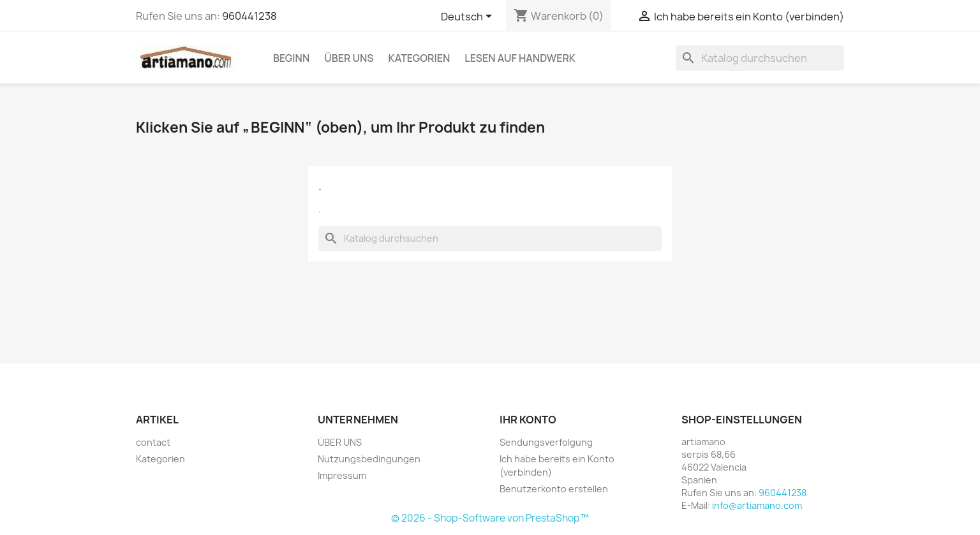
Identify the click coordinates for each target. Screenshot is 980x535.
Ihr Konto (528, 420)
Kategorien (419, 58)
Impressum (342, 475)
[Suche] (760, 58)
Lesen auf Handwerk (520, 58)
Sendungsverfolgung (546, 442)
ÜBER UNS (349, 58)
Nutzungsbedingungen (369, 459)
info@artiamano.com (757, 505)
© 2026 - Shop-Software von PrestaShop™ (490, 518)
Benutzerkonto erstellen (554, 489)
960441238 (249, 16)
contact (153, 442)
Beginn (291, 58)
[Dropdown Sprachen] (469, 17)
